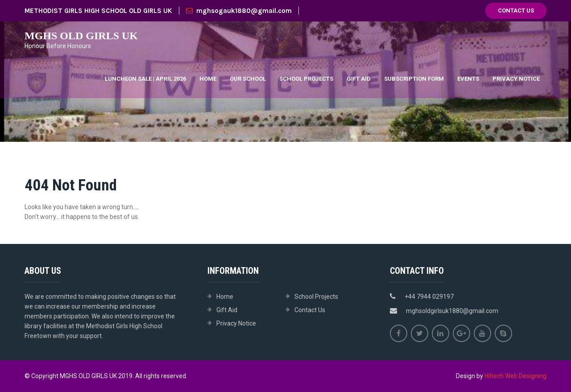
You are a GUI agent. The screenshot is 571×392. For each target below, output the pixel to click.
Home (208, 79)
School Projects (306, 79)
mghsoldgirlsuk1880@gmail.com (452, 311)
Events (468, 79)
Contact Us (516, 10)
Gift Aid (359, 79)
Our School (248, 79)
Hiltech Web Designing (515, 376)
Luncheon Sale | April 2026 (145, 79)
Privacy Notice (516, 79)
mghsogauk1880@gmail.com (239, 11)
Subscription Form (414, 79)
